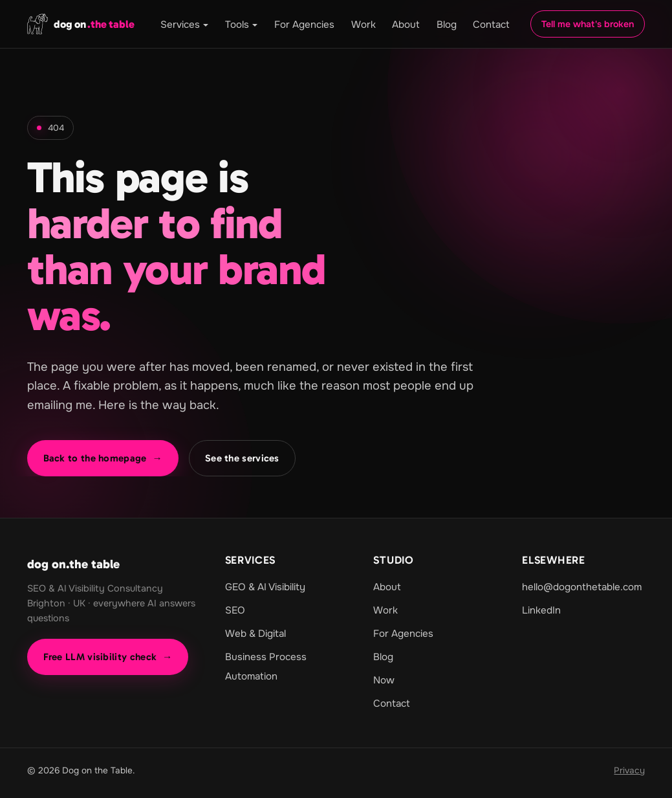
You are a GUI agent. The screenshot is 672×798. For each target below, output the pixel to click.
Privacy (629, 770)
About (406, 25)
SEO (235, 610)
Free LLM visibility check (108, 657)
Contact (491, 25)
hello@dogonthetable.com (582, 587)
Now (384, 680)
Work (363, 25)
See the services (242, 458)
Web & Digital (255, 634)
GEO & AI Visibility (265, 587)
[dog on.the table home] (81, 24)
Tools (237, 25)
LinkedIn (541, 610)
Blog (447, 25)
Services (180, 25)
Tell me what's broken (588, 24)
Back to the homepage (103, 458)
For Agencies (304, 25)
